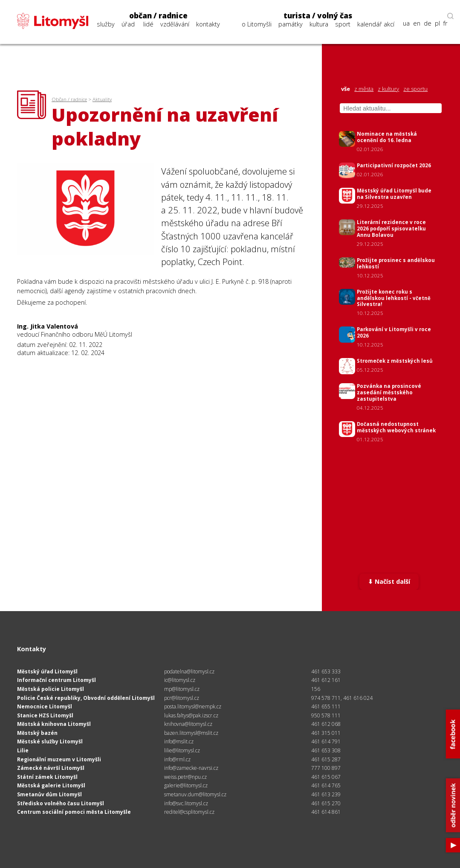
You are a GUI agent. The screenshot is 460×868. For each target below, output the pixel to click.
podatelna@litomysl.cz (189, 671)
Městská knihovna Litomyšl (54, 724)
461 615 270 (326, 803)
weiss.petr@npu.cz (185, 777)
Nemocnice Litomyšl (45, 706)
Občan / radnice (69, 99)
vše (346, 89)
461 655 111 (326, 706)
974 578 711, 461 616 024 (342, 698)
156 (316, 689)
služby (106, 24)
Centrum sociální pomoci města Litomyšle (74, 812)
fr (445, 23)
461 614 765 (326, 785)
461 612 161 (326, 680)
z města (364, 89)
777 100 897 (326, 768)
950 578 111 (326, 715)
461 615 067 (326, 777)
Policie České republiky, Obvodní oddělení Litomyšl (86, 698)
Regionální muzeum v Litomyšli (59, 759)
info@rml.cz (177, 759)
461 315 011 (326, 733)
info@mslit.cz (179, 741)
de (428, 23)
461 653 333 (326, 671)
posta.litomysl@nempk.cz (193, 706)
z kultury (388, 89)
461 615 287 (326, 759)
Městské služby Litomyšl (50, 741)
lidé (148, 24)
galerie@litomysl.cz (186, 785)
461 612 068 (326, 724)
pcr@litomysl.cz (182, 698)
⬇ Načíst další (389, 581)
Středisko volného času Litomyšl (61, 803)
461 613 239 (326, 794)
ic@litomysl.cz (180, 680)
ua (406, 23)
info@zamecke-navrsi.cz (191, 768)
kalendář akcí (376, 24)
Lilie (23, 750)
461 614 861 (326, 812)
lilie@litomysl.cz (182, 750)
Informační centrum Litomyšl (56, 680)
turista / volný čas (318, 16)
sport (343, 24)
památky (291, 24)
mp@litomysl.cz (182, 689)
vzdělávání (175, 24)
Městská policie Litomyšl (51, 689)
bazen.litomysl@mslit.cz (191, 733)
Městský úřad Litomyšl (47, 671)
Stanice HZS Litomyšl (45, 715)
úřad (128, 24)
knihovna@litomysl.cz (188, 724)
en (417, 23)
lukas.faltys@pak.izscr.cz (191, 715)
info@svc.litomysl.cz (186, 803)
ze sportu (415, 89)
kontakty (208, 24)
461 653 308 (326, 750)
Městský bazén (37, 733)
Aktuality (102, 99)
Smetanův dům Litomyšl (49, 794)
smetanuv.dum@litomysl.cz (195, 794)
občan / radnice (158, 16)
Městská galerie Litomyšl (51, 785)
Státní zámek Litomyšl (47, 777)
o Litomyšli (257, 24)
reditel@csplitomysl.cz (189, 812)
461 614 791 (326, 741)
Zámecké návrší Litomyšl (51, 768)
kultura (319, 24)
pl (437, 23)
